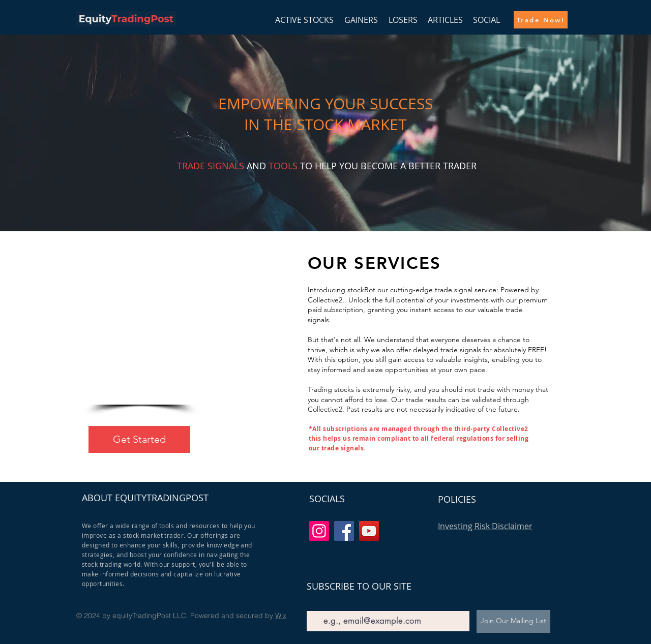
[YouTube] (369, 531)
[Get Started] (139, 439)
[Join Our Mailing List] (513, 621)
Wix (281, 616)
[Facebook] (344, 531)
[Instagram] (319, 531)
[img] (126, 25)
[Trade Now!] (541, 20)
